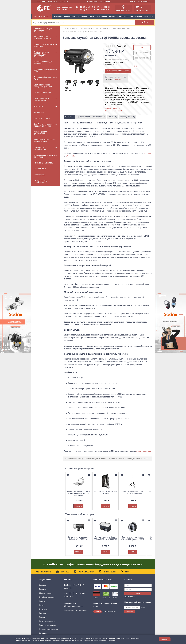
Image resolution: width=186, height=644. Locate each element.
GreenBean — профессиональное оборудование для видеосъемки (93, 565)
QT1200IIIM (70, 156)
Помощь (42, 617)
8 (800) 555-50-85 (88, 7)
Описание (69, 117)
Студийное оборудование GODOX (44, 70)
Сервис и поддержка (118, 16)
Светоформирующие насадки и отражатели (43, 86)
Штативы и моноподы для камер (43, 63)
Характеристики (83, 117)
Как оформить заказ (47, 597)
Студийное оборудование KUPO (44, 78)
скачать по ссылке (144, 451)
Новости (42, 601)
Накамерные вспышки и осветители (44, 45)
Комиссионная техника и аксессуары (44, 156)
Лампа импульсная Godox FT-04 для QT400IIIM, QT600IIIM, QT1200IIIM (78, 493)
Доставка (42, 589)
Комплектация (99, 117)
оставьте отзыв (110, 612)
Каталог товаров (42, 16)
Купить (142, 48)
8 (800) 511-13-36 (88, 10)
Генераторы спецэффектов (40, 148)
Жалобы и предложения (74, 606)
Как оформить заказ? (113, 111)
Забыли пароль (130, 597)
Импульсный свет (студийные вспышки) (43, 38)
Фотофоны (38, 106)
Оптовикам (102, 16)
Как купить (43, 609)
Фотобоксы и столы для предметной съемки (44, 125)
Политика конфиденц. (47, 625)
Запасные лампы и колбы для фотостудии (44, 141)
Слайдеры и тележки (43, 93)
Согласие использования (48, 629)
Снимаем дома (40, 169)
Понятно (165, 639)
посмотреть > (120, 79)
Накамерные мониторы (44, 163)
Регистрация (143, 2)
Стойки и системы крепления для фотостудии (41, 54)
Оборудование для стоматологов (42, 182)
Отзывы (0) (121, 46)
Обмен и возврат (45, 593)
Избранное (92, 2)
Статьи (41, 605)
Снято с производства (47, 621)
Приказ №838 (136, 16)
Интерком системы (42, 118)
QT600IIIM (147, 153)
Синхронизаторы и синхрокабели (42, 100)
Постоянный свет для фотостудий (43, 30)
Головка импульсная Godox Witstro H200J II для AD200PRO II (133, 539)
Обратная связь (70, 604)
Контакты (149, 16)
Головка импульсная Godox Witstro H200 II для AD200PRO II (106, 539)
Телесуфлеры (40, 175)
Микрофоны (39, 112)
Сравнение (106, 2)
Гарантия (42, 613)
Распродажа (70, 16)
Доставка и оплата (86, 16)
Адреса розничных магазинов (76, 610)
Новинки (58, 16)
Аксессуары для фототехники (40, 133)
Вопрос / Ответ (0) (127, 117)
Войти (133, 2)
